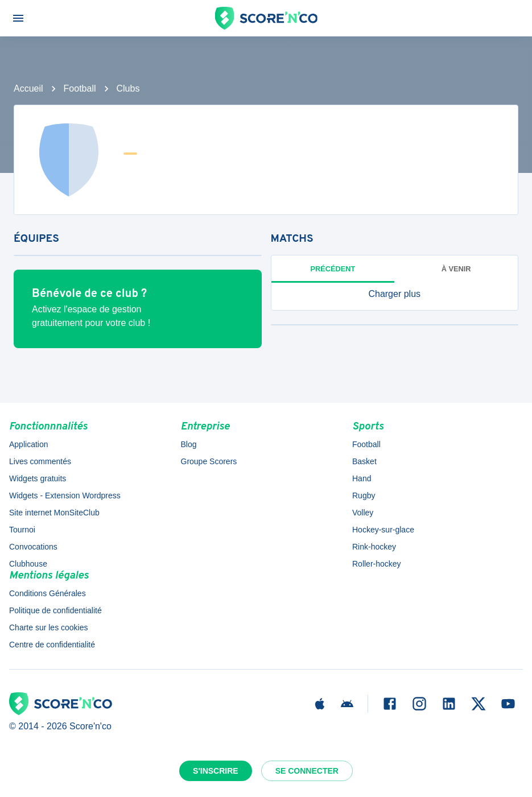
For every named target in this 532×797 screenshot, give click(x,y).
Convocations (33, 547)
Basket (364, 461)
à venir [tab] (456, 269)
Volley (363, 513)
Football (80, 88)
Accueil (28, 88)
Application (29, 444)
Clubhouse (28, 564)
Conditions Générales (48, 593)
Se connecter (307, 771)
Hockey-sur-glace (383, 530)
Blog (189, 444)
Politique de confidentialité (55, 610)
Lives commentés (40, 461)
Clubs (128, 88)
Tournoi (22, 530)
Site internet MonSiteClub (54, 513)
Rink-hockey (374, 547)
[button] (395, 294)
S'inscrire (216, 771)
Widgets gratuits (38, 478)
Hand (362, 478)
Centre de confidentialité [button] (52, 645)
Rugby (364, 495)
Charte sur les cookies (49, 627)
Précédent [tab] (333, 269)
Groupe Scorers (209, 461)
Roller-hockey (377, 564)
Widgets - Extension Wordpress (65, 495)
